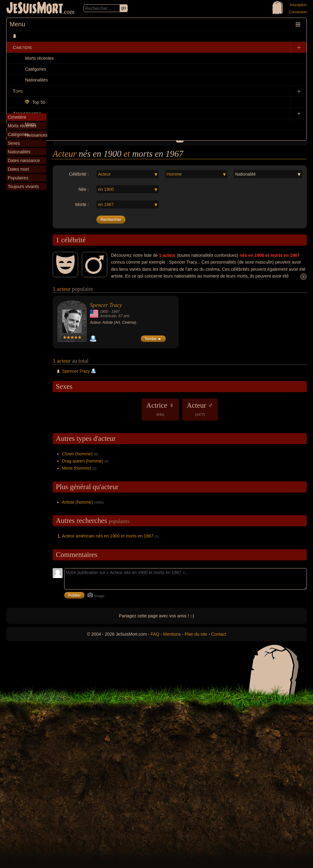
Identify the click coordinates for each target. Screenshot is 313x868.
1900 (104, 312)
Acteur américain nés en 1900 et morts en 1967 (108, 536)
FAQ (155, 634)
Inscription (298, 5)
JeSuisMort (35, 9)
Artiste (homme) (77, 502)
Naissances (36, 135)
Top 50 (35, 102)
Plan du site (196, 634)
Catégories (36, 69)
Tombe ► (153, 339)
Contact (218, 634)
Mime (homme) (77, 468)
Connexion (298, 12)
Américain (108, 316)
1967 (115, 312)
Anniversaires (27, 113)
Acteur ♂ (200, 409)
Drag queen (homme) (83, 461)
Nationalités (36, 80)
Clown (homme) (77, 454)
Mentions (172, 634)
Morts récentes (40, 58)
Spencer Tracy (106, 305)
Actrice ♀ (160, 409)
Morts (31, 124)
